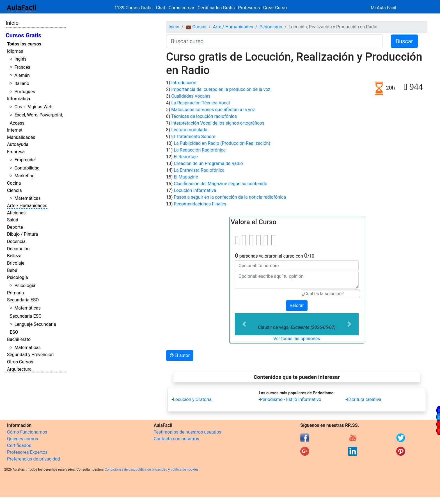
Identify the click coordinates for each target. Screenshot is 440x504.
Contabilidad (27, 168)
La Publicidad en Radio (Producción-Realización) (222, 143)
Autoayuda (18, 144)
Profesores (249, 8)
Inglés (20, 59)
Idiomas (15, 51)
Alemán (22, 75)
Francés (22, 67)
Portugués (25, 92)
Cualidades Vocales (191, 96)
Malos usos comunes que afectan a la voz (213, 110)
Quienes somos (23, 439)
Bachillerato (19, 339)
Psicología (17, 277)
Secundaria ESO (23, 300)
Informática (19, 99)
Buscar (404, 41)
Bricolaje (16, 263)
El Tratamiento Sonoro (193, 137)
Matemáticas (27, 198)
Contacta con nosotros (177, 439)
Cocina (14, 183)
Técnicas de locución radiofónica (204, 116)
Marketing (24, 176)
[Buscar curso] (274, 41)
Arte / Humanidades (27, 206)
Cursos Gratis (23, 35)
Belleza (14, 256)
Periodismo (271, 27)
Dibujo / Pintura (22, 234)
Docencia (16, 241)
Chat (161, 8)
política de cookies (185, 469)
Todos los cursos (24, 44)
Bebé (12, 270)
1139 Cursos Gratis (134, 8)
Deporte (15, 227)
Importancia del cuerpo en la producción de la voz (221, 89)
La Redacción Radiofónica (200, 150)
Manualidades (21, 137)
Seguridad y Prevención (30, 355)
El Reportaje (186, 157)
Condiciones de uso (119, 469)
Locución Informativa (195, 190)
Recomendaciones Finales (200, 204)
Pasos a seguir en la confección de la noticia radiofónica (230, 197)
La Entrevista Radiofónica (199, 170)
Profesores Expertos (27, 452)
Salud (13, 220)
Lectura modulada (189, 130)
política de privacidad (151, 469)
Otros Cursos (20, 362)
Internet (15, 130)
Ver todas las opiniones (297, 339)
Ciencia (14, 190)
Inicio (12, 23)
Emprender (25, 160)
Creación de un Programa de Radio (208, 163)
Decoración (18, 249)
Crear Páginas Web (33, 107)
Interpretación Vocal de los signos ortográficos (218, 123)
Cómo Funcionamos (27, 432)
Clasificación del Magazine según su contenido (220, 184)
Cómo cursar (182, 8)
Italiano (22, 83)
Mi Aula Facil (383, 8)
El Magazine (186, 177)
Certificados (19, 445)
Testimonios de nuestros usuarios (188, 432)
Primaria (15, 293)
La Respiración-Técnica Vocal (200, 103)
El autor (180, 355)
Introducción (184, 83)
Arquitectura (19, 369)
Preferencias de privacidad (34, 459)
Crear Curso (275, 8)
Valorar (297, 305)
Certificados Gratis (216, 8)
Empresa (16, 152)
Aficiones (16, 213)
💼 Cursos (196, 27)
